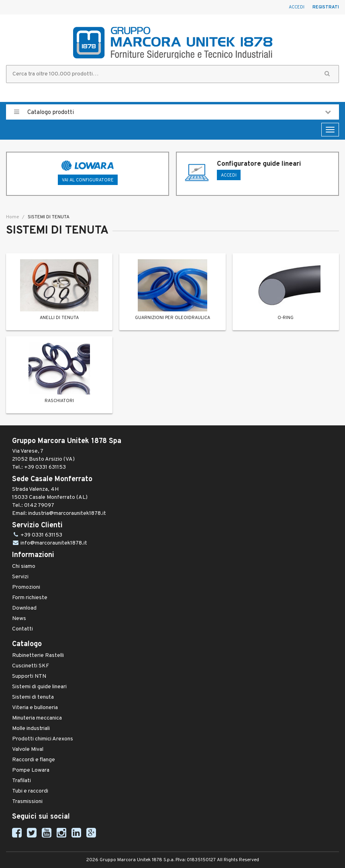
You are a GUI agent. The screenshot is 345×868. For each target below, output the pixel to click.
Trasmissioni (27, 802)
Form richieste (30, 598)
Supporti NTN (29, 676)
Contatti (22, 629)
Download (24, 608)
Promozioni (26, 587)
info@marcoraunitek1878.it (54, 543)
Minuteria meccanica (37, 718)
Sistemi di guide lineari (39, 687)
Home (12, 217)
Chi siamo (24, 566)
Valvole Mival (28, 749)
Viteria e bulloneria (35, 708)
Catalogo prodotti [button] (172, 112)
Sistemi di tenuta (33, 697)
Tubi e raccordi (30, 791)
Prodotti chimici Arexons (43, 739)
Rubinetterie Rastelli (38, 656)
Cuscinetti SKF (31, 666)
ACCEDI (229, 175)
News (19, 619)
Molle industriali (31, 729)
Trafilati (21, 781)
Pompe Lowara (31, 770)
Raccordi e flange (34, 760)
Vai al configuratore (88, 180)
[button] (327, 74)
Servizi (20, 577)
